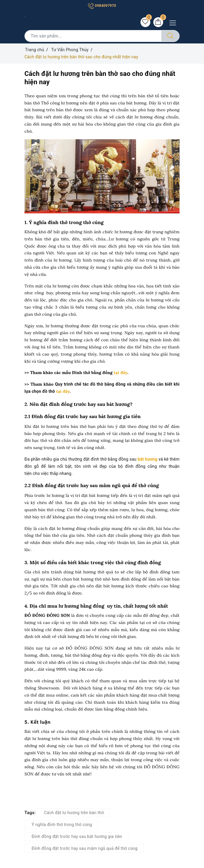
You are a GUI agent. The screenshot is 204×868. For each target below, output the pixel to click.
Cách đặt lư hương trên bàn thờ (74, 813)
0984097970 (102, 6)
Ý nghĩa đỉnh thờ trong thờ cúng (62, 825)
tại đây (120, 373)
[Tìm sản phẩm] (93, 36)
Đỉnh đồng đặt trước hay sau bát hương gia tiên (77, 837)
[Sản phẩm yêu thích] (145, 22)
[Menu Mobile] (174, 22)
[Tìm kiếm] (170, 36)
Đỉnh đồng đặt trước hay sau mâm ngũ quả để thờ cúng (85, 849)
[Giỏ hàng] (158, 22)
